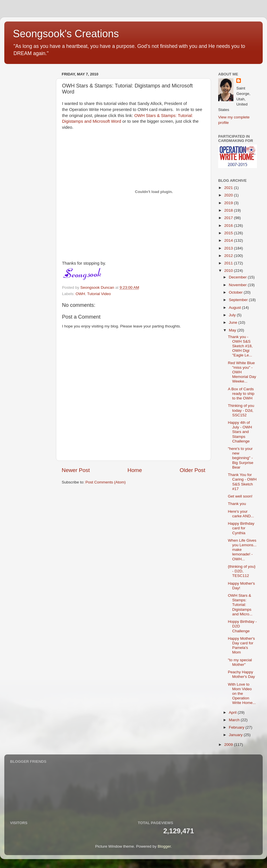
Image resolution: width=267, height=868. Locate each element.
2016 (229, 226)
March (235, 720)
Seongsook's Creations (66, 34)
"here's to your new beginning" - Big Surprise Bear (241, 458)
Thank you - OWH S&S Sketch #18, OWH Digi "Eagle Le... (240, 346)
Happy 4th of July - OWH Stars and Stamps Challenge (240, 432)
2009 (229, 745)
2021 (229, 188)
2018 (229, 210)
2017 (229, 218)
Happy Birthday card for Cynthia (241, 528)
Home (135, 470)
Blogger (164, 846)
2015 (229, 233)
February (237, 727)
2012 (229, 256)
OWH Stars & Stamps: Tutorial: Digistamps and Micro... (240, 605)
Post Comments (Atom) (106, 482)
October (236, 292)
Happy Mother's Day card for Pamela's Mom (241, 645)
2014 (229, 240)
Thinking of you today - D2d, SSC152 (241, 410)
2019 (229, 203)
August (235, 308)
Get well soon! (240, 496)
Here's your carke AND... (241, 514)
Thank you (237, 504)
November (238, 285)
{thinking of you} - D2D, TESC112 (242, 571)
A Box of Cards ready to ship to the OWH (241, 394)
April (233, 712)
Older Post (192, 470)
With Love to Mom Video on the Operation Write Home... (242, 694)
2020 (229, 195)
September (239, 300)
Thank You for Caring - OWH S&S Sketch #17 (242, 482)
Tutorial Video (99, 294)
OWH (80, 294)
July (233, 315)
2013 (229, 248)
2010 (229, 271)
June (234, 322)
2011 (229, 263)
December (238, 277)
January (236, 735)
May (233, 330)
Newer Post (76, 470)
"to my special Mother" (240, 662)
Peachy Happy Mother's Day (241, 674)
